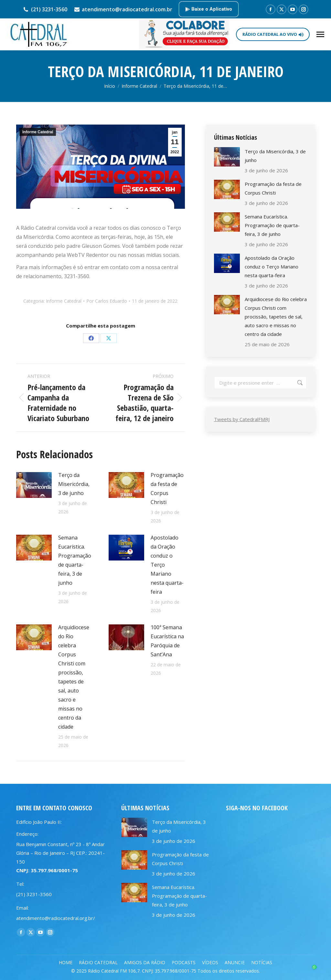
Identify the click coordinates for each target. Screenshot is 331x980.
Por (107, 301)
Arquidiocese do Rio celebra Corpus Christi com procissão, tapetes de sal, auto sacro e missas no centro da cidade (74, 677)
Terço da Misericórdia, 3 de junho (74, 484)
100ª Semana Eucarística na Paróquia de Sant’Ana (167, 641)
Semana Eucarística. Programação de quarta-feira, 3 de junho (75, 560)
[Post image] (34, 485)
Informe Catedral (38, 132)
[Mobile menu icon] (320, 34)
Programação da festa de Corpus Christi (167, 489)
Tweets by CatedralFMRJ (242, 419)
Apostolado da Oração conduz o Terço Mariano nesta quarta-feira (167, 565)
